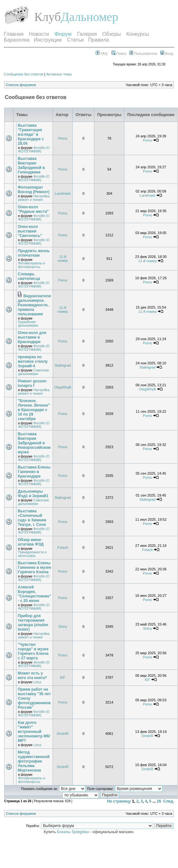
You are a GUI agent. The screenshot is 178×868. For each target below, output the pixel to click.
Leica (37, 682)
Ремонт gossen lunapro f (32, 383)
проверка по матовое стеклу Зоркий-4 (33, 361)
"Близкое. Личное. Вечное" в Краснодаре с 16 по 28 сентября (34, 410)
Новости (39, 34)
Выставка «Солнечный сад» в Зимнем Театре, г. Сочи (32, 518)
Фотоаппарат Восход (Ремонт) (34, 190)
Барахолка (17, 40)
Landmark (63, 193)
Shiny (63, 626)
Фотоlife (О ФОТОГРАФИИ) (34, 150)
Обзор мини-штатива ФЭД (31, 542)
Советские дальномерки (34, 372)
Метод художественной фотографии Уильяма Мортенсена (34, 761)
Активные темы (59, 74)
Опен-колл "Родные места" (33, 209)
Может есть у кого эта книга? (32, 676)
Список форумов (21, 85)
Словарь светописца (29, 276)
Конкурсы (138, 34)
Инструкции (48, 40)
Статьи (76, 40)
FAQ (102, 54)
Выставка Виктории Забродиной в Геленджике (31, 165)
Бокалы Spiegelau (73, 832)
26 (159, 801)
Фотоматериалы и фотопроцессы (31, 265)
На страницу (119, 801)
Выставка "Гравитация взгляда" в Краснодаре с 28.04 (31, 134)
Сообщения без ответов (24, 74)
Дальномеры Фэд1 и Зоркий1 (33, 494)
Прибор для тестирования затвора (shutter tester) (33, 623)
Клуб (47, 17)
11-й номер (63, 259)
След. (169, 801)
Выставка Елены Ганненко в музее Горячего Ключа (34, 567)
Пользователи (143, 54)
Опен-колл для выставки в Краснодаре (32, 337)
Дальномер (89, 17)
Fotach (63, 547)
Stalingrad (63, 365)
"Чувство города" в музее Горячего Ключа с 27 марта (33, 651)
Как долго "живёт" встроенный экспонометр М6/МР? (34, 732)
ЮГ (63, 677)
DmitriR (63, 734)
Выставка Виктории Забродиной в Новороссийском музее (34, 443)
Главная (14, 34)
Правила (99, 40)
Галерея (87, 34)
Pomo (63, 138)
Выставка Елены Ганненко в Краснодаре (34, 472)
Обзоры (111, 34)
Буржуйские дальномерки (28, 324)
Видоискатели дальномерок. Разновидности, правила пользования (34, 305)
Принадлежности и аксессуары (32, 554)
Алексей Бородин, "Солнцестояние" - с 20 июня (35, 594)
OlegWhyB (63, 387)
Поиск (119, 54)
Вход (167, 54)
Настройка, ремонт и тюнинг (34, 198)
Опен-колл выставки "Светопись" (30, 231)
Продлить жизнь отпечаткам (34, 253)
